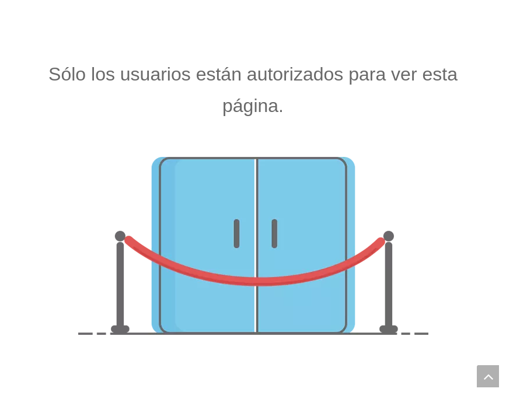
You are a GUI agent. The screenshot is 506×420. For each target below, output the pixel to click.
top (488, 376)
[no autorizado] (253, 246)
